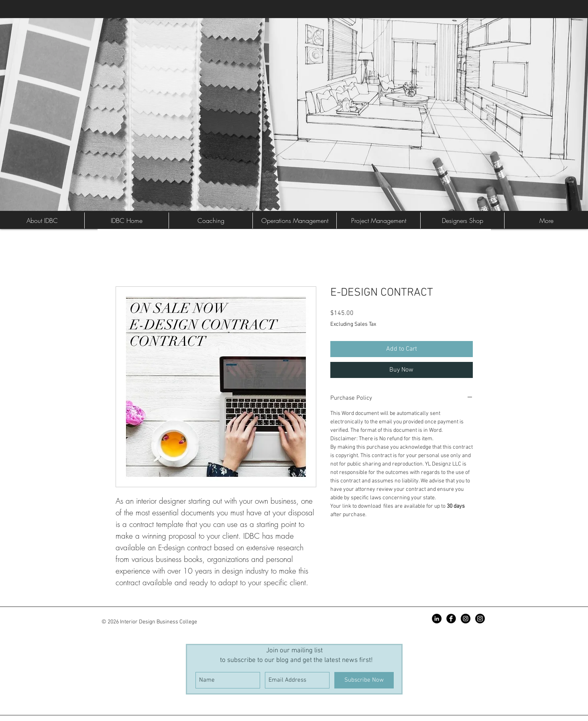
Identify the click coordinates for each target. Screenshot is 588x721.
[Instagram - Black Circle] (466, 619)
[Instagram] (480, 619)
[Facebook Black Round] (451, 619)
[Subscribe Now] (364, 680)
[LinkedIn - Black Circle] (437, 619)
